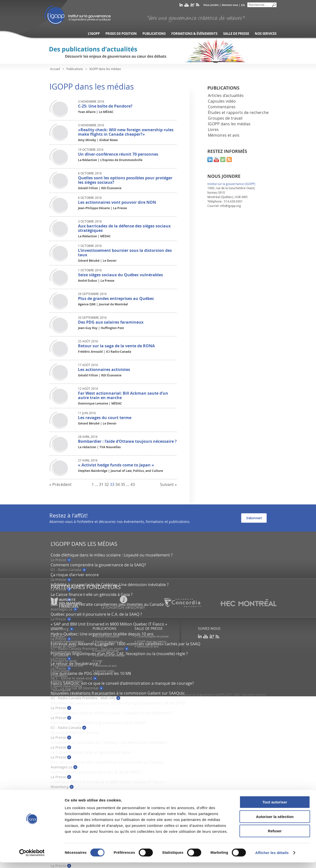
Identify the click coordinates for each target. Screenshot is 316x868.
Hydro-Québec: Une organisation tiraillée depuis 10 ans (102, 634)
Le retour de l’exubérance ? (76, 664)
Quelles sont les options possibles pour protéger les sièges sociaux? (125, 180)
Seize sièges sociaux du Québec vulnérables (120, 275)
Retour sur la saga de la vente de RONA (116, 346)
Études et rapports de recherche (238, 112)
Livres (213, 129)
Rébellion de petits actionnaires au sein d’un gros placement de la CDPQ (118, 703)
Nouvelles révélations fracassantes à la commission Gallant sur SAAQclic (118, 693)
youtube (187, 6)
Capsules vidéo (222, 101)
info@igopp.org (230, 206)
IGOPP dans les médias (229, 124)
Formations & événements (194, 34)
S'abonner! (254, 518)
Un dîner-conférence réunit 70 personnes (118, 154)
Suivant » (168, 484)
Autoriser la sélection (275, 822)
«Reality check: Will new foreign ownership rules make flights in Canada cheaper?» (126, 132)
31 (101, 484)
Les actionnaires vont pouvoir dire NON (117, 202)
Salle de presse (236, 34)
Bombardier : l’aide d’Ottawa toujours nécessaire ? (127, 441)
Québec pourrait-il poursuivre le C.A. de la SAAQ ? (96, 614)
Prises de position (121, 34)
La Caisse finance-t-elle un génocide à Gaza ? (92, 594)
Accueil (55, 69)
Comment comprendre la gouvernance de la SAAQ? (98, 565)
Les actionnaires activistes (104, 369)
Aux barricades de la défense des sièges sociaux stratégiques (124, 228)
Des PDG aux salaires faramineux (111, 322)
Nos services (266, 34)
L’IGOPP (94, 34)
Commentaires (222, 107)
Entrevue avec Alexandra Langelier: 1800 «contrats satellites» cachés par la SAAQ (125, 644)
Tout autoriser (275, 808)
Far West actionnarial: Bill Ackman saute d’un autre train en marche (123, 395)
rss (198, 6)
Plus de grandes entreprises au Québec (116, 298)
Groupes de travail (225, 118)
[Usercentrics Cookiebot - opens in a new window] (32, 858)
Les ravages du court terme (105, 418)
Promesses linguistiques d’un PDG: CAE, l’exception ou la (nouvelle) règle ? (119, 654)
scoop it (192, 6)
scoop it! (223, 159)
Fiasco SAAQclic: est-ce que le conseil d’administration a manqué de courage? (122, 683)
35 (123, 484)
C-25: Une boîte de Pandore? (105, 106)
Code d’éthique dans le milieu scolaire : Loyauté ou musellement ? (112, 555)
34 (118, 484)
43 (133, 484)
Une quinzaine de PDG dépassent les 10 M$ (91, 673)
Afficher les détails (272, 858)
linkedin (181, 6)
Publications (154, 34)
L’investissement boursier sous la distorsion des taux (125, 253)
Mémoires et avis (224, 135)
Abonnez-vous (230, 5)
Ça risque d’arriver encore (75, 575)
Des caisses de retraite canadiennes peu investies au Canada (107, 762)
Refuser (275, 837)
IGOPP (78, 15)
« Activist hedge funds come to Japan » (116, 465)
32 (107, 484)
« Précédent (60, 484)
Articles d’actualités (226, 95)
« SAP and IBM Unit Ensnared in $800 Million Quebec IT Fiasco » (109, 624)
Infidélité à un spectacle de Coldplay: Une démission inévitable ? (110, 585)
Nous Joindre (211, 5)
